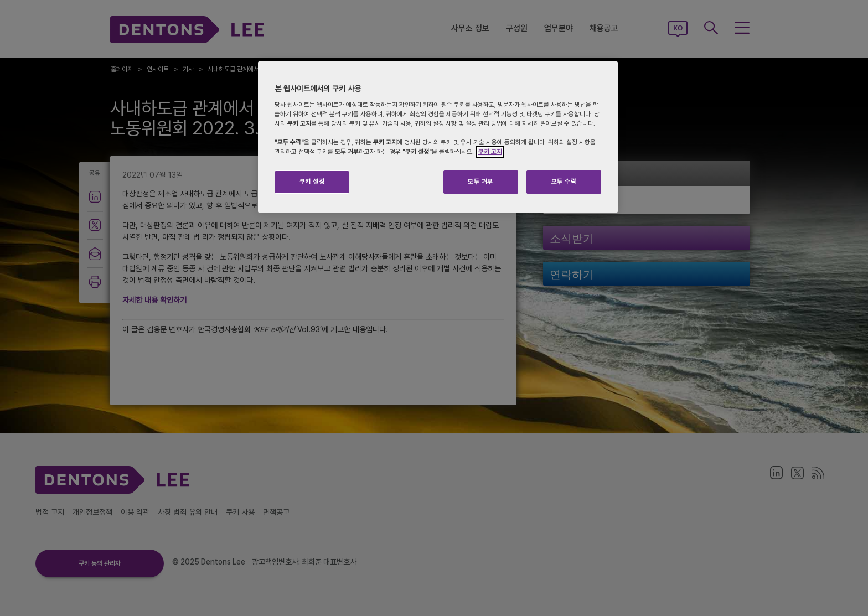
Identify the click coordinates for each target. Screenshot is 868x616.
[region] (438, 137)
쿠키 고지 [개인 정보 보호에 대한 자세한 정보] (490, 152)
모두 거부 (480, 182)
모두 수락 (564, 182)
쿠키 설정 (312, 182)
